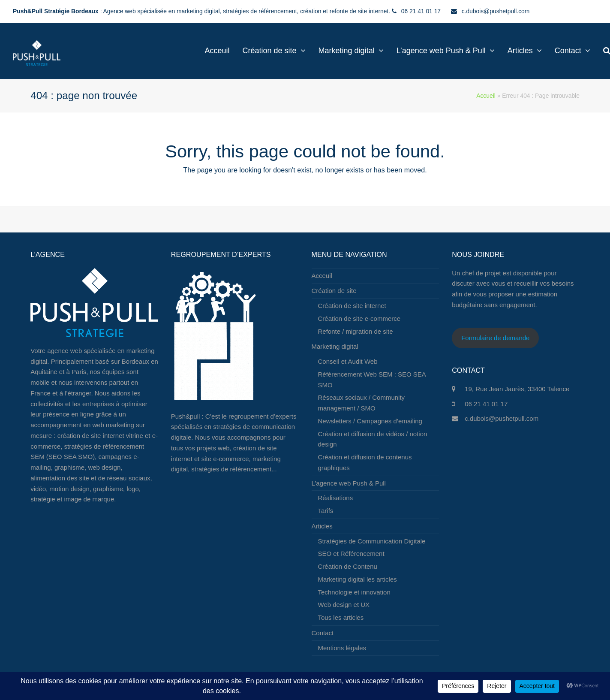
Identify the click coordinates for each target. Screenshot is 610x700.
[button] (593, 51)
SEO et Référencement (351, 554)
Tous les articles (341, 617)
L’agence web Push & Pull (349, 483)
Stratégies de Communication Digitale (372, 541)
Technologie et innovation (354, 592)
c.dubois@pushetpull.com (502, 418)
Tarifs (326, 511)
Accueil (486, 96)
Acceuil (322, 276)
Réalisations (336, 498)
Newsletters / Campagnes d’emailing (370, 421)
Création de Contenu (348, 566)
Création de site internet (352, 306)
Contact (323, 633)
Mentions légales (342, 648)
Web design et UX (344, 605)
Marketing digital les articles (358, 579)
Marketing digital (335, 346)
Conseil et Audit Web (348, 361)
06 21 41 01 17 (486, 404)
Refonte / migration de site (356, 331)
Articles (322, 526)
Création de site (334, 291)
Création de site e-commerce (359, 318)
